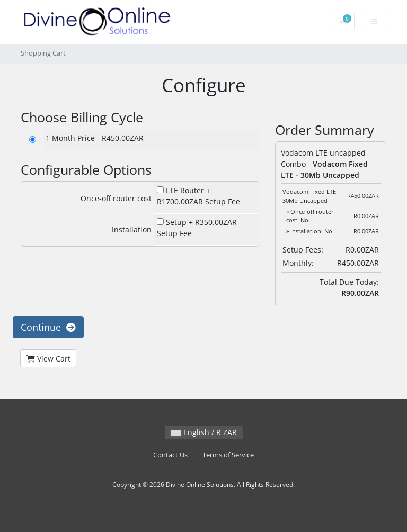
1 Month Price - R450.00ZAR (95, 138)
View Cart (48, 359)
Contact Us (170, 455)
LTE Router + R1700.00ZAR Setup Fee (198, 196)
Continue (48, 327)
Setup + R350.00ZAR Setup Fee (197, 228)
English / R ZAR (204, 432)
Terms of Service (228, 455)
